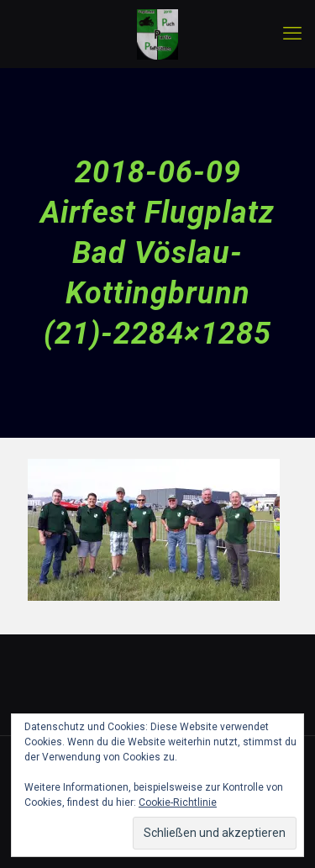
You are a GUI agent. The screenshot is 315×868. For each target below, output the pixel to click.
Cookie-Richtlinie (178, 802)
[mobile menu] (292, 34)
